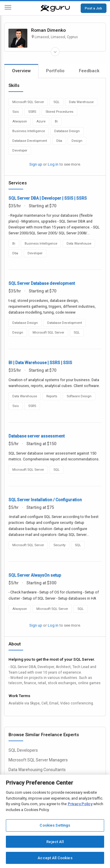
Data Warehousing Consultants (37, 770)
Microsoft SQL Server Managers (38, 760)
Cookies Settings (55, 825)
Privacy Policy (80, 804)
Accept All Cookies (55, 858)
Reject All (55, 842)
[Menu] (8, 8)
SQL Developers (23, 750)
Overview (21, 71)
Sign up (36, 164)
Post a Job (93, 8)
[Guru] (55, 8)
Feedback (89, 71)
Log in (53, 164)
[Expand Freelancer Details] (55, 52)
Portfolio (55, 71)
